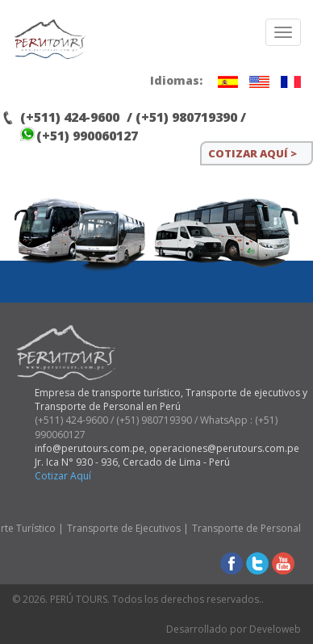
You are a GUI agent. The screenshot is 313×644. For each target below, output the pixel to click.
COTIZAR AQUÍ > (252, 153)
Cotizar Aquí (63, 476)
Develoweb (275, 629)
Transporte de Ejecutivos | (128, 528)
